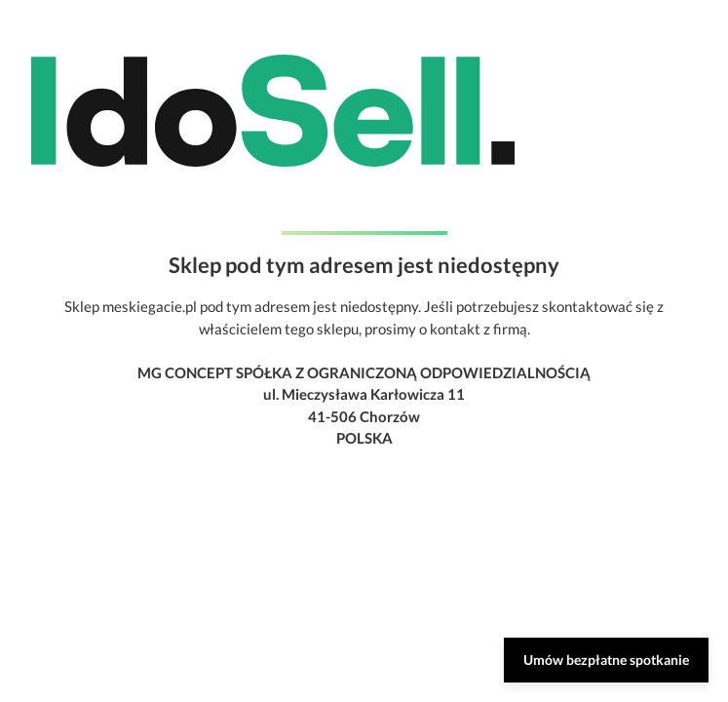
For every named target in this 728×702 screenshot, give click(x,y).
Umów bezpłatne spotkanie (606, 660)
